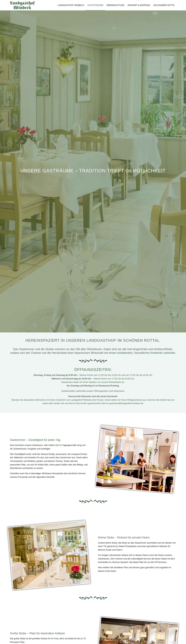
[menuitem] (71, 5)
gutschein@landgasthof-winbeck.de (126, 403)
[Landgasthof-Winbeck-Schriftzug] (22, 5)
